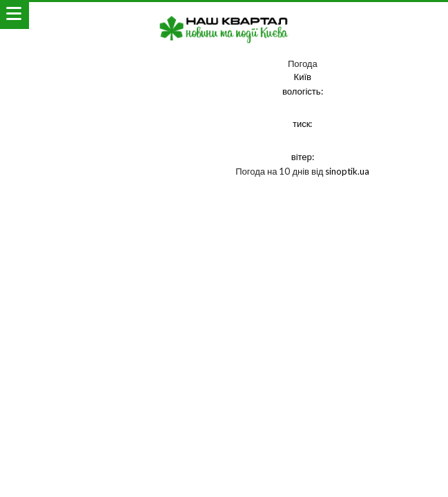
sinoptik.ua (347, 171)
